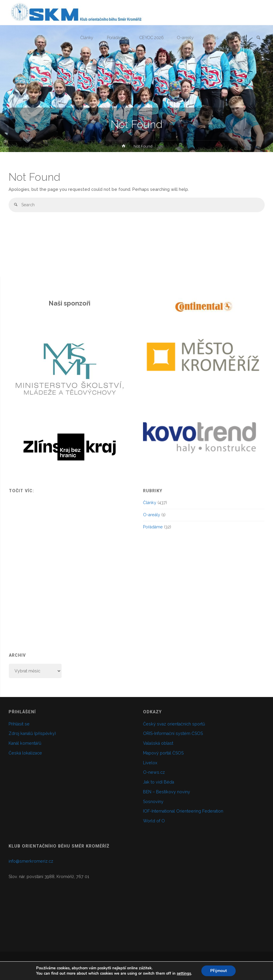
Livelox (150, 763)
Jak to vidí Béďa (159, 782)
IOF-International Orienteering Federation (183, 811)
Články (150, 503)
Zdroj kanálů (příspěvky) (32, 733)
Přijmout (218, 971)
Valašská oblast (158, 743)
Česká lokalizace (25, 753)
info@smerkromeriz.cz (31, 861)
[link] (258, 38)
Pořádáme (153, 527)
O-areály (152, 515)
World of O (154, 821)
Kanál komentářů (25, 743)
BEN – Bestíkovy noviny (167, 792)
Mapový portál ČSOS (163, 753)
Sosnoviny (153, 802)
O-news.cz (154, 772)
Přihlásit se (19, 724)
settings (184, 973)
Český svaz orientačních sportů (174, 724)
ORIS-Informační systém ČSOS (173, 733)
